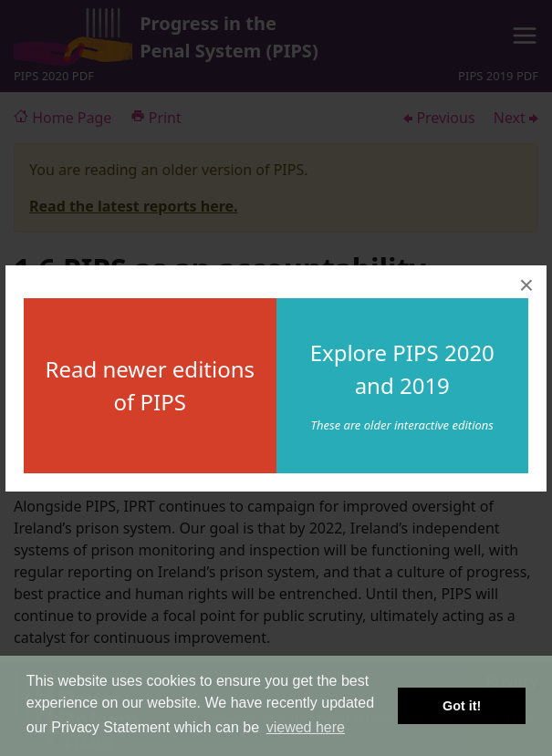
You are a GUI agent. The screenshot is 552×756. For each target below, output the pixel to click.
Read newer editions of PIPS (150, 385)
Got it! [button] (462, 706)
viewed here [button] (306, 727)
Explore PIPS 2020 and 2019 (402, 369)
